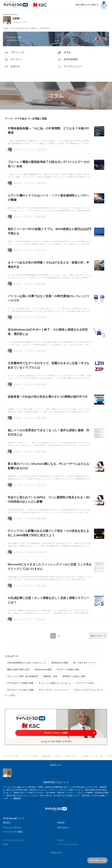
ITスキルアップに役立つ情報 (20, 690)
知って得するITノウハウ (84, 663)
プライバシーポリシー (12, 828)
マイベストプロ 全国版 (13, 832)
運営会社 (7, 823)
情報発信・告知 (50, 676)
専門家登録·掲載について (14, 818)
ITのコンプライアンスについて (89, 690)
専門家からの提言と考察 (74, 676)
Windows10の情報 (43, 670)
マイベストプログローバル (68, 844)
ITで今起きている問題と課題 (36, 150)
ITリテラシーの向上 (85, 683)
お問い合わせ (63, 828)
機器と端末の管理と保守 (18, 670)
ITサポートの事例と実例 (68, 670)
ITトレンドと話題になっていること (55, 683)
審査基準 (17, 798)
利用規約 (61, 823)
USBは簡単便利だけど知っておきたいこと (27, 663)
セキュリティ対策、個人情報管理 (22, 676)
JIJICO (6, 844)
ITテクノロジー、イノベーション (54, 690)
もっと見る (10, 695)
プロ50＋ (61, 840)
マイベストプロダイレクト (13, 840)
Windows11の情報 (60, 663)
